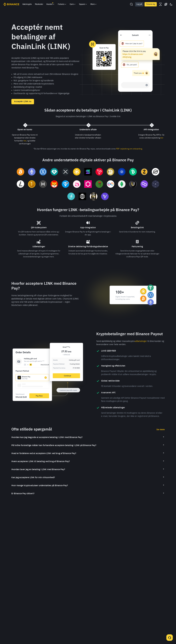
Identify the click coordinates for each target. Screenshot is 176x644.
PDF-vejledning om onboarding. (129, 149)
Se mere (161, 430)
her (25, 141)
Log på (139, 4)
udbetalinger (141, 341)
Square (83, 4)
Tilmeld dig (151, 4)
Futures (62, 4)
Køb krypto (27, 4)
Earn (73, 4)
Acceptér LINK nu (23, 102)
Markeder (39, 4)
